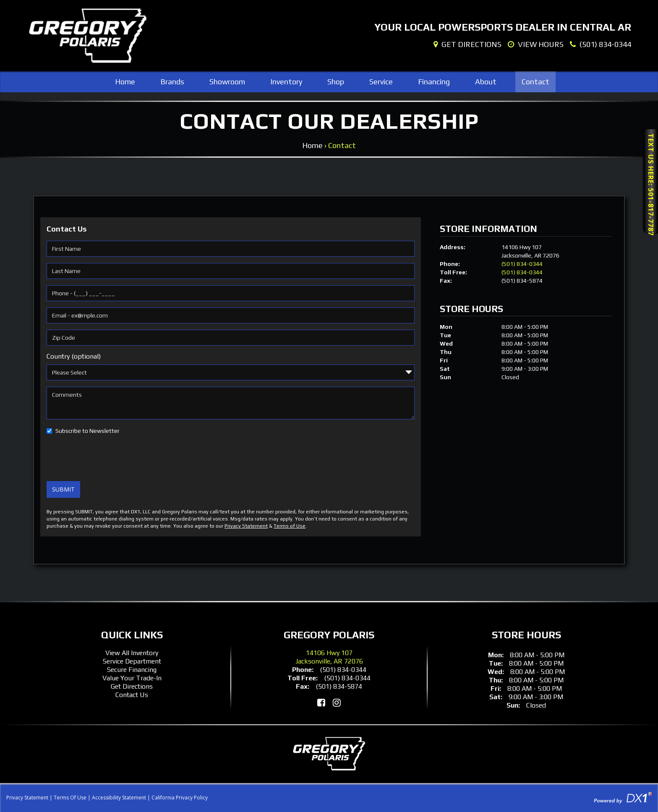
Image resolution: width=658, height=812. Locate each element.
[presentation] (110, 458)
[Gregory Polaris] (88, 36)
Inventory (286, 82)
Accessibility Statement (119, 798)
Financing (434, 82)
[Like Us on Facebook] (321, 703)
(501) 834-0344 (522, 264)
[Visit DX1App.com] (623, 797)
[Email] (231, 315)
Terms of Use (290, 526)
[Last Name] (231, 271)
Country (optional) (74, 356)
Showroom (227, 82)
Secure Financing (132, 670)
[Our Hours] (536, 44)
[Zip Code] (231, 338)
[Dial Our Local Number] (601, 44)
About (486, 82)
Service (381, 82)
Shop (336, 82)
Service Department (132, 661)
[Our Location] (467, 44)
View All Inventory (132, 653)
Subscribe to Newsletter (87, 431)
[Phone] (231, 293)
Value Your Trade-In (132, 678)
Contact (535, 82)
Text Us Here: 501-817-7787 (651, 183)
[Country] (231, 372)
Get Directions (132, 686)
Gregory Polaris (329, 635)
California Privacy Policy (180, 798)
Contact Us (132, 695)
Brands (172, 82)
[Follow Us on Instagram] (337, 703)
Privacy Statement (246, 526)
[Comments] (231, 403)
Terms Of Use (70, 798)
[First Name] (231, 249)
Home (125, 82)
